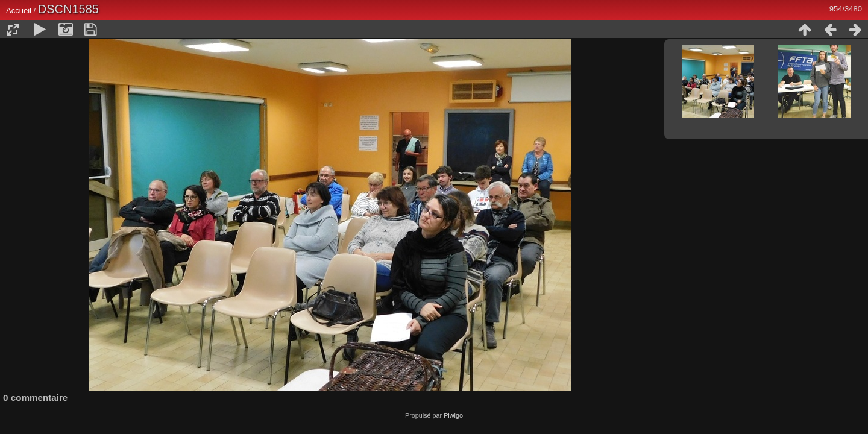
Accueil (19, 11)
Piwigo (453, 415)
